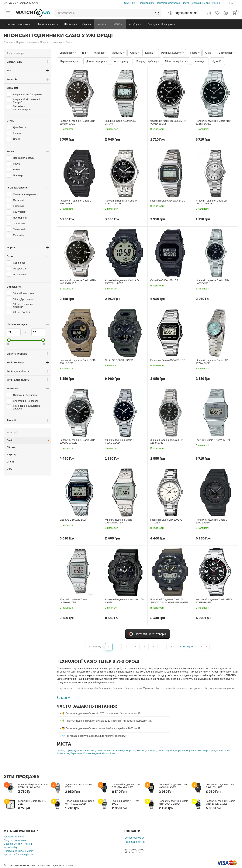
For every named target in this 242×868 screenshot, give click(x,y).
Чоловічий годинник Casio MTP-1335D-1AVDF (123, 202)
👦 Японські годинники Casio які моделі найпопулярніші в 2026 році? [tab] (99, 728)
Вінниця (120, 751)
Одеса (60, 751)
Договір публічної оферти (18, 855)
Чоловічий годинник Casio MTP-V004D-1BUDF (78, 282)
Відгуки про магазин (15, 840)
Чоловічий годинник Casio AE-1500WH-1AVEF (122, 282)
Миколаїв (109, 751)
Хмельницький (166, 751)
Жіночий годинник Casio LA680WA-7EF (73, 601)
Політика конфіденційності (19, 851)
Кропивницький (92, 753)
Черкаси (180, 751)
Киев (113, 753)
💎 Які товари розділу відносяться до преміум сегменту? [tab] (93, 736)
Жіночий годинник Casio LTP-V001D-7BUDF (212, 202)
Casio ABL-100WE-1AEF (73, 520)
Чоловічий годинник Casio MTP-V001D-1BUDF (168, 122)
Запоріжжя (89, 751)
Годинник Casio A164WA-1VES (126, 802)
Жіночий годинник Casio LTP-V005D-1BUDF (121, 441)
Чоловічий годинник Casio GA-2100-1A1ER (213, 521)
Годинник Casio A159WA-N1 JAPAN (121, 122)
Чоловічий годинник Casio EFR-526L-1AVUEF (127, 786)
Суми (212, 751)
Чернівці (191, 751)
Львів (99, 751)
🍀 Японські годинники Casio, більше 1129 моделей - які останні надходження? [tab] (105, 721)
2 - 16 (204, 647)
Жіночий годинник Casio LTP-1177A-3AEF (212, 362)
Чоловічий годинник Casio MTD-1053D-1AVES (214, 601)
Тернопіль (76, 753)
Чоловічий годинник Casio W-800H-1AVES (174, 786)
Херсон (141, 751)
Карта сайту (11, 847)
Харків (69, 751)
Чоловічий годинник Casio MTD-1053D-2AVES (220, 802)
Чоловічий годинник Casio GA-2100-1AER (77, 202)
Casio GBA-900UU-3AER (119, 360)
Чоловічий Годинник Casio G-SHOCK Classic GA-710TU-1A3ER (169, 601)
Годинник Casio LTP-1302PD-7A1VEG (167, 521)
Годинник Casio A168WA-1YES (168, 201)
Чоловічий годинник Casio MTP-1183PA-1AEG (78, 122)
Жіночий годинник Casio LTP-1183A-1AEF (167, 441)
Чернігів (131, 751)
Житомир (202, 751)
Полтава (151, 751)
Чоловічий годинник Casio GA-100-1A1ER (125, 601)
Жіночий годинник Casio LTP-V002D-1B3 (212, 282)
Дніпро (78, 751)
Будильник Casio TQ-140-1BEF (33, 802)
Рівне (219, 751)
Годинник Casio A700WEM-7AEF (214, 440)
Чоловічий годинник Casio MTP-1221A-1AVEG (214, 122)
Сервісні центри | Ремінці (18, 844)
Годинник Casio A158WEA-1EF (168, 360)
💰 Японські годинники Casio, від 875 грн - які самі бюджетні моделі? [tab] (99, 713)
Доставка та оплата (15, 837)
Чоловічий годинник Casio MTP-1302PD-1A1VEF (78, 441)
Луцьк (105, 753)
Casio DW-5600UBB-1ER (164, 280)
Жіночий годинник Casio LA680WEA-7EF (119, 521)
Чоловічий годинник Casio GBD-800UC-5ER (78, 362)
